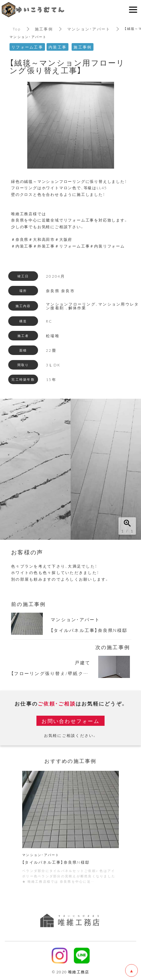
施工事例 (44, 29)
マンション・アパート (89, 29)
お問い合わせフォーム (70, 721)
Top (17, 29)
